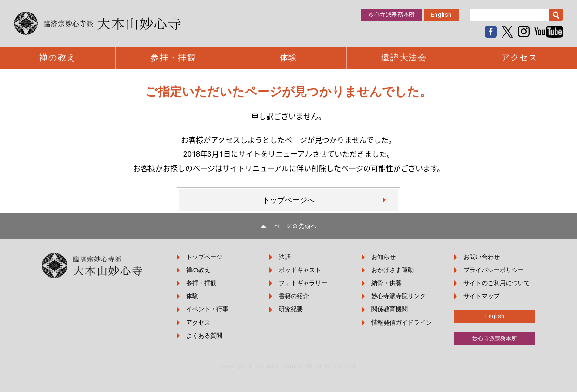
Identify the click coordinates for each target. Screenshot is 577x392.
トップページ (204, 257)
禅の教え (57, 58)
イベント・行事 (207, 309)
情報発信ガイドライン (402, 322)
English (441, 15)
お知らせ (383, 257)
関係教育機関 (389, 309)
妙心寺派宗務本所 (392, 15)
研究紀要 (291, 309)
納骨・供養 (386, 283)
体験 (289, 58)
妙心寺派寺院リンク (399, 296)
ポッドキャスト (300, 270)
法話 (285, 257)
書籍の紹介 (294, 296)
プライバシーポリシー (494, 270)
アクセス (520, 58)
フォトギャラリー (303, 283)
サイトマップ (482, 296)
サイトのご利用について (497, 283)
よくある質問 (204, 336)
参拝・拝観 (173, 58)
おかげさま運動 (392, 270)
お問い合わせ (482, 257)
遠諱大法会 (404, 58)
